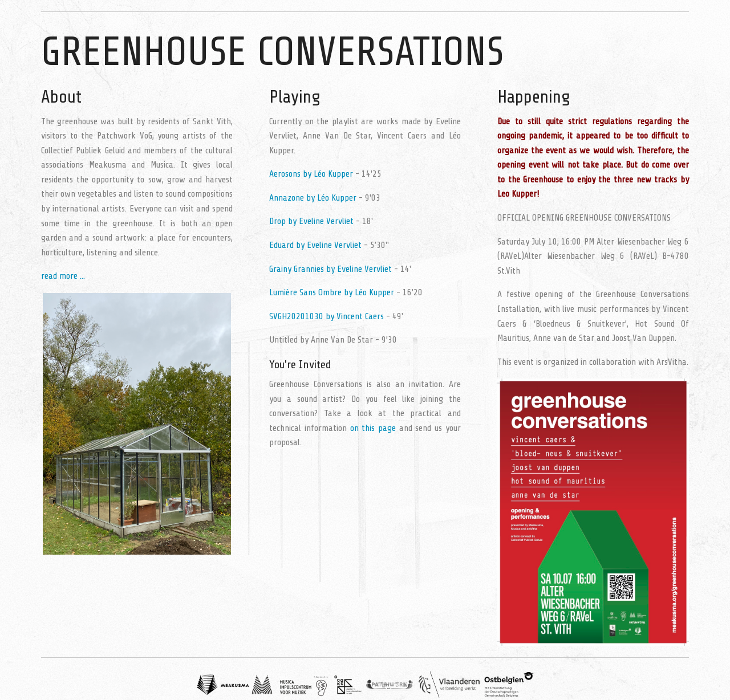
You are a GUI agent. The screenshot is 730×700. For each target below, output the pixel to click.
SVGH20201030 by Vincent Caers (327, 316)
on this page (373, 428)
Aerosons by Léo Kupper (311, 174)
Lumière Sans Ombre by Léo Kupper (332, 292)
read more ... (63, 276)
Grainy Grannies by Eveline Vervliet (330, 269)
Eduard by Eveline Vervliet (315, 245)
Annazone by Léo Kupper (313, 198)
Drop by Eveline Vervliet (311, 221)
